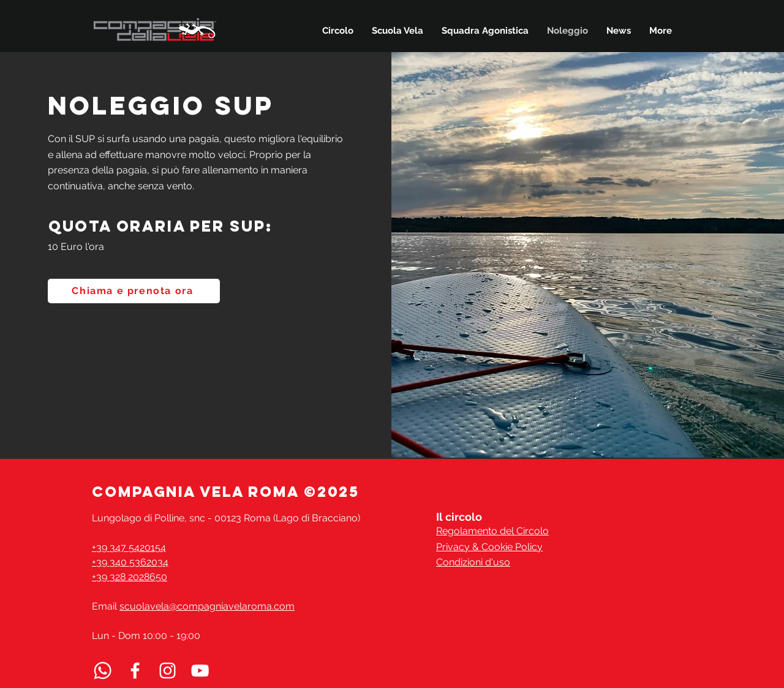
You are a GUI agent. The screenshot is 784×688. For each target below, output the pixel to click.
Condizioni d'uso (473, 562)
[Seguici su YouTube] (200, 671)
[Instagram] (168, 671)
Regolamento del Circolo (492, 531)
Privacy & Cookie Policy (489, 547)
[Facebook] (135, 671)
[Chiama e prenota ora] (134, 291)
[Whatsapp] (103, 671)
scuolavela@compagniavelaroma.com (207, 606)
